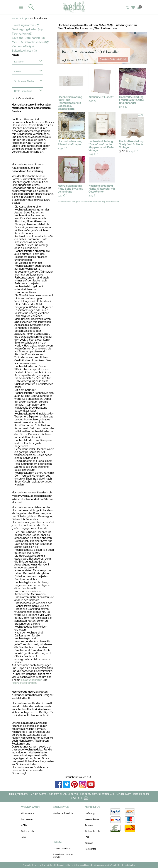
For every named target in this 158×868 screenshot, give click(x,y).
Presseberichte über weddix (63, 856)
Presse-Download (62, 849)
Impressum (27, 819)
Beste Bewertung (23, 91)
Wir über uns (28, 813)
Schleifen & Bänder (24, 81)
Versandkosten (92, 819)
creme (18, 72)
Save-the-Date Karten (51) (28, 38)
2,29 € (129, 151)
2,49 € (62, 148)
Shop (24, 18)
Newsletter (90, 849)
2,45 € (93, 101)
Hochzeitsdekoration (24, 683)
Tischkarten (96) (22, 34)
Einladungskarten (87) (26, 25)
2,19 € (62, 196)
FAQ (87, 837)
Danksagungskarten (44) (27, 29)
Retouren (89, 825)
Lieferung (90, 813)
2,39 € (124, 107)
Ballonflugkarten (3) (24, 51)
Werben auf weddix (63, 813)
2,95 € (93, 154)
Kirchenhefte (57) (23, 46)
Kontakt (89, 843)
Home (15, 18)
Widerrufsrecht (92, 831)
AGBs (24, 825)
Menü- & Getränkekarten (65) (30, 42)
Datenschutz (28, 831)
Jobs (23, 837)
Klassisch (19, 62)
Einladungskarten (32, 680)
